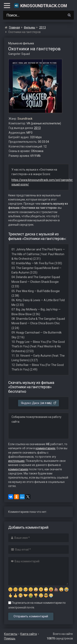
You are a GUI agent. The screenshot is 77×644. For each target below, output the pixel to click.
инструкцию (16, 461)
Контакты (11, 634)
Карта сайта (29, 634)
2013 (37, 128)
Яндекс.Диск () (39, 403)
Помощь (10, 638)
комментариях (45, 448)
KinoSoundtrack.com (40, 6)
